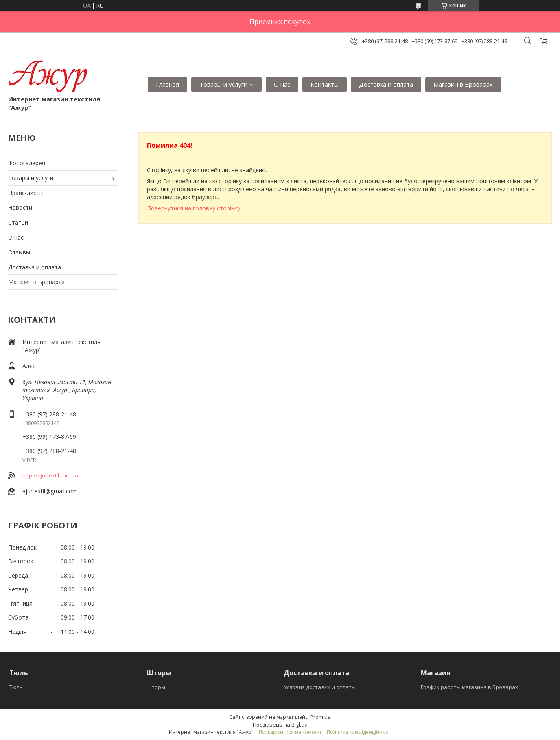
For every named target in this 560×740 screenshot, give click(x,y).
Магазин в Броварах (463, 84)
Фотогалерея (27, 163)
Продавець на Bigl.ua (280, 725)
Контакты (325, 84)
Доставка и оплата (386, 84)
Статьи (18, 222)
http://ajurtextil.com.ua (50, 475)
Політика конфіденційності (359, 732)
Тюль (16, 687)
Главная (167, 84)
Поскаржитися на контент (290, 732)
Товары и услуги (223, 84)
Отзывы (19, 252)
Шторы (156, 687)
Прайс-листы (26, 193)
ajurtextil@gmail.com (50, 491)
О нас (282, 84)
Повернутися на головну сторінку (194, 208)
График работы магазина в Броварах (469, 687)
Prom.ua (320, 717)
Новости (20, 207)
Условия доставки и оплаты (320, 687)
